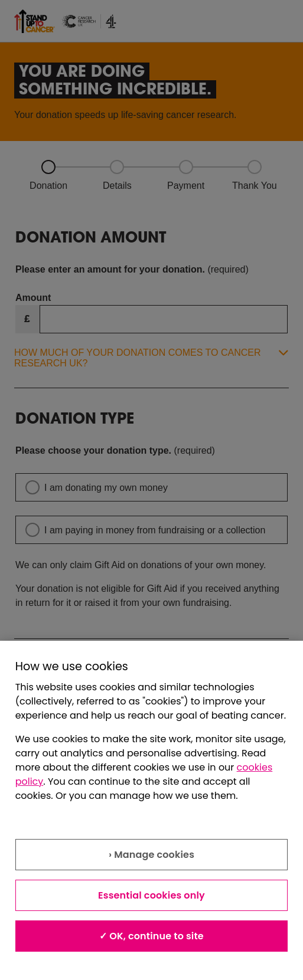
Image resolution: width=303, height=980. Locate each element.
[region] (151, 810)
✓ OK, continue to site (151, 936)
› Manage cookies (151, 855)
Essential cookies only (151, 895)
